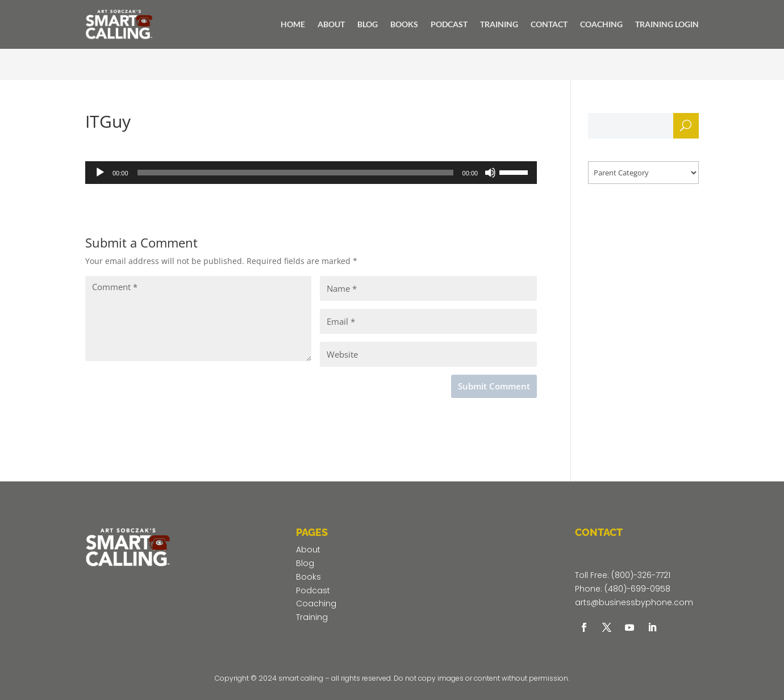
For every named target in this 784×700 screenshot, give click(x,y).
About (308, 550)
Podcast (313, 590)
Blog (305, 563)
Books (308, 577)
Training (312, 617)
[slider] (295, 173)
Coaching (316, 603)
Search (686, 129)
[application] (311, 173)
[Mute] (490, 173)
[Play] (100, 173)
